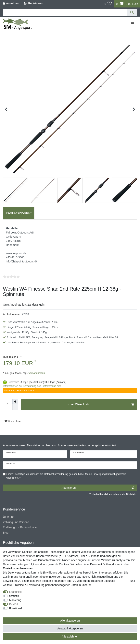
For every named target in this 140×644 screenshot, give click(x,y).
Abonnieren (98, 488)
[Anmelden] (11, 3)
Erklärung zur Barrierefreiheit (21, 527)
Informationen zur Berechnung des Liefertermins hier (32, 386)
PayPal (14, 604)
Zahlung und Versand (16, 522)
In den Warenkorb (100, 405)
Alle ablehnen (70, 637)
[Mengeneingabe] (8, 404)
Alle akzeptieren (70, 621)
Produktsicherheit (19, 213)
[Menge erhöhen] (15, 402)
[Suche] (132, 12)
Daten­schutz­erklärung (105, 585)
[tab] (19, 213)
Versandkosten (36, 373)
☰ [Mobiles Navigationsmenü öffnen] (133, 24)
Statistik (14, 596)
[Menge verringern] (15, 407)
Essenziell (15, 592)
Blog (6, 533)
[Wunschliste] (108, 4)
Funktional (16, 608)
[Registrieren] (33, 3)
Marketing (15, 600)
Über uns (9, 517)
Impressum (123, 581)
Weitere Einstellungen (16, 612)
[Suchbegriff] (65, 12)
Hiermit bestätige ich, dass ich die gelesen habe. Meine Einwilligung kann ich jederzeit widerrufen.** (66, 476)
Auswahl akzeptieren (70, 628)
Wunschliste (13, 421)
